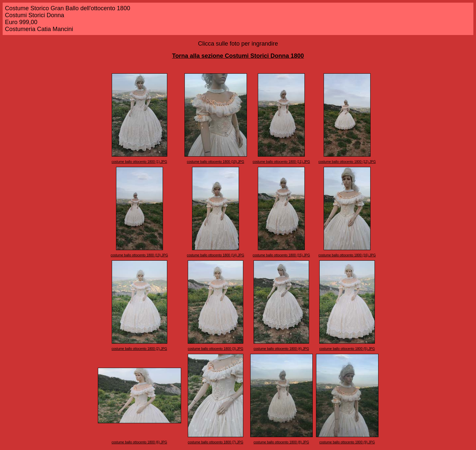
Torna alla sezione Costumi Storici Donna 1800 (238, 56)
